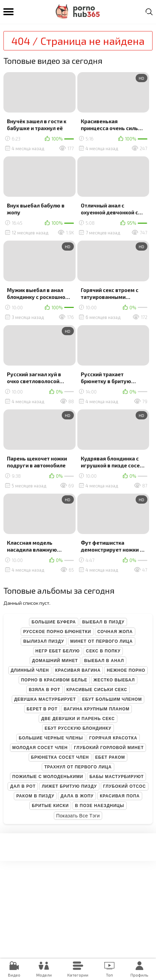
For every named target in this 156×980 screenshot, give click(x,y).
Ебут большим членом (112, 699)
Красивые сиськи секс (97, 690)
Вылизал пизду (43, 641)
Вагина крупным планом (97, 709)
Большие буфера (54, 622)
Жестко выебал (114, 680)
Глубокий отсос (125, 786)
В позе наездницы (99, 806)
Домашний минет (55, 661)
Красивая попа (120, 796)
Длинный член (30, 670)
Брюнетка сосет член (60, 757)
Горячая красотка (113, 738)
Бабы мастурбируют (116, 777)
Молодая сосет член (40, 748)
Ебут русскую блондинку (78, 728)
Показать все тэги (78, 816)
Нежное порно (126, 670)
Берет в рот (42, 709)
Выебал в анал (104, 661)
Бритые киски (50, 806)
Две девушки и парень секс (78, 719)
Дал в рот (23, 786)
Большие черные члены (51, 738)
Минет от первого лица (102, 641)
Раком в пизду (35, 796)
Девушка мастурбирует (45, 699)
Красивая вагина (78, 670)
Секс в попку (103, 651)
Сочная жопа (115, 632)
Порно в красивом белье (54, 680)
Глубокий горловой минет (109, 748)
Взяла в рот (44, 690)
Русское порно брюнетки (57, 632)
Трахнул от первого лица (78, 767)
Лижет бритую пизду (69, 786)
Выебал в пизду (103, 622)
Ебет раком (110, 757)
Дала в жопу (77, 796)
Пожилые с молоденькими (48, 777)
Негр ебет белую (58, 651)
